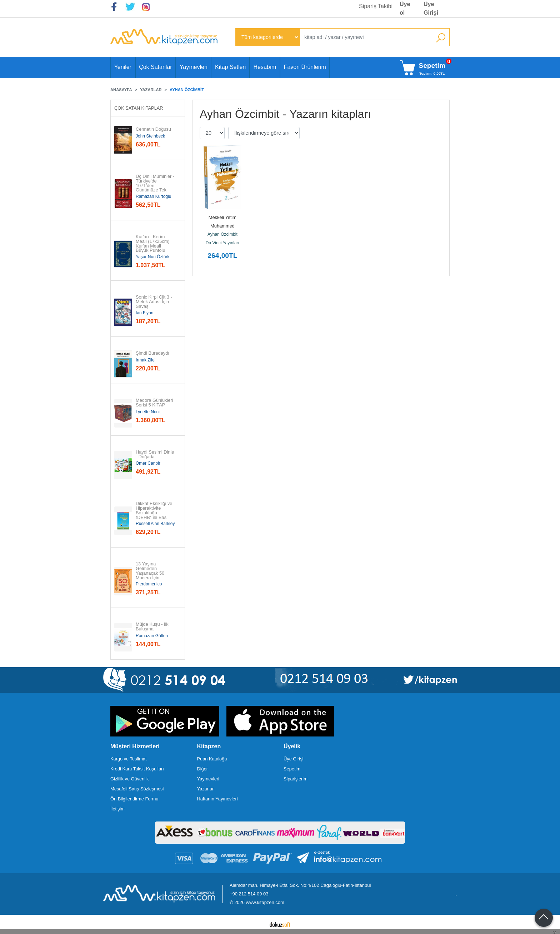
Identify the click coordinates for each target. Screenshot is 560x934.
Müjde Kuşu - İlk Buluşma (153, 627)
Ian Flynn (144, 313)
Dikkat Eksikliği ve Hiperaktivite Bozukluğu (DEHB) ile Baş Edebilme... (155, 513)
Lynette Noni (148, 412)
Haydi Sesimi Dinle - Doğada (156, 455)
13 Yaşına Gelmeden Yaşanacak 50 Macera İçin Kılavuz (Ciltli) (151, 573)
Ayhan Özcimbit (222, 234)
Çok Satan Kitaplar (139, 108)
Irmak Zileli (146, 360)
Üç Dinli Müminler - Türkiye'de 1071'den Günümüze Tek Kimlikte (156, 186)
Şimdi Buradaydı (152, 353)
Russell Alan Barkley (155, 524)
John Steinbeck (150, 136)
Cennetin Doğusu (153, 129)
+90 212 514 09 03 (249, 894)
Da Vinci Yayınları (222, 243)
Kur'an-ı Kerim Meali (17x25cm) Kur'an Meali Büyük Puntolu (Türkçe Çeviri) (153, 246)
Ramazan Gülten (152, 636)
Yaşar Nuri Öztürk (152, 257)
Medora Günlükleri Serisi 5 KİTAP (155, 403)
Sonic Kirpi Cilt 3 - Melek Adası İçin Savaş (154, 302)
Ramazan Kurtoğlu (153, 196)
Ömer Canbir (148, 463)
